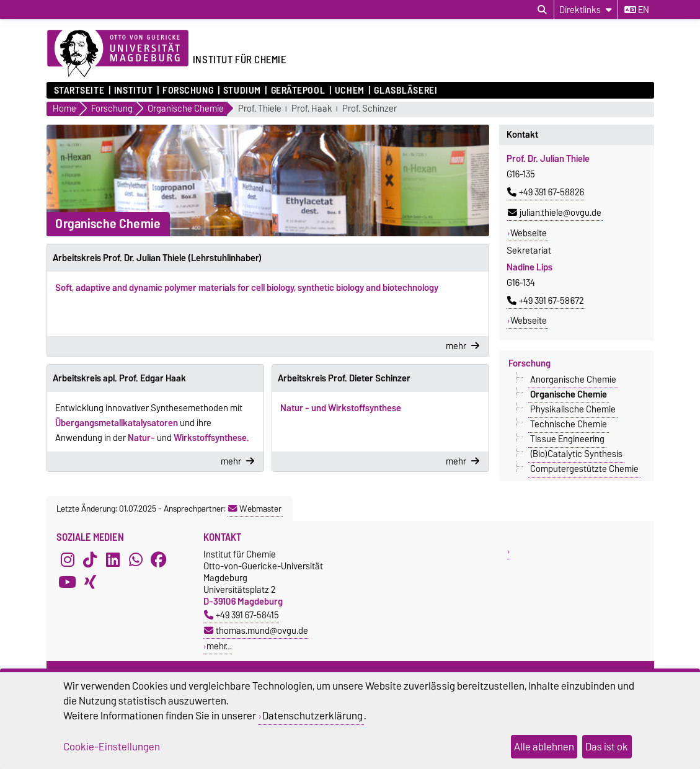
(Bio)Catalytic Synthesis (576, 454)
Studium (242, 91)
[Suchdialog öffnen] (542, 10)
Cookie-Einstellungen (112, 747)
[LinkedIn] (113, 559)
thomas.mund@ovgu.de (256, 630)
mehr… (219, 646)
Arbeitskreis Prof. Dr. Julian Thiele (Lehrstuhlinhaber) (157, 258)
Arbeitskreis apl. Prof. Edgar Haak (119, 378)
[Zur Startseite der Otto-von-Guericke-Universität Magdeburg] (118, 54)
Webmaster (255, 509)
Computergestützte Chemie (584, 469)
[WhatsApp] (136, 559)
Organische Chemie (569, 394)
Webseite (529, 233)
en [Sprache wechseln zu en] (637, 10)
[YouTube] (68, 582)
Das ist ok (607, 747)
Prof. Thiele (260, 109)
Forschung (188, 91)
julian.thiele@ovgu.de (555, 213)
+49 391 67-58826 (546, 192)
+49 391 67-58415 (241, 615)
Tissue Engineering (567, 439)
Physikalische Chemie (573, 409)
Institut (133, 91)
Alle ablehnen (544, 747)
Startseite (79, 91)
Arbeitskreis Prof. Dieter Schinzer (344, 378)
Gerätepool (298, 91)
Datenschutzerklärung (312, 716)
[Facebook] (159, 559)
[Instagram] (68, 559)
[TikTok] (90, 559)
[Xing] (90, 582)
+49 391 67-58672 (546, 301)
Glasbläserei (405, 91)
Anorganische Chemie (573, 380)
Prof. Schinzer (370, 109)
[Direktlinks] (586, 10)
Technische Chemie (569, 424)
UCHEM (350, 91)
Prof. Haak (312, 109)
